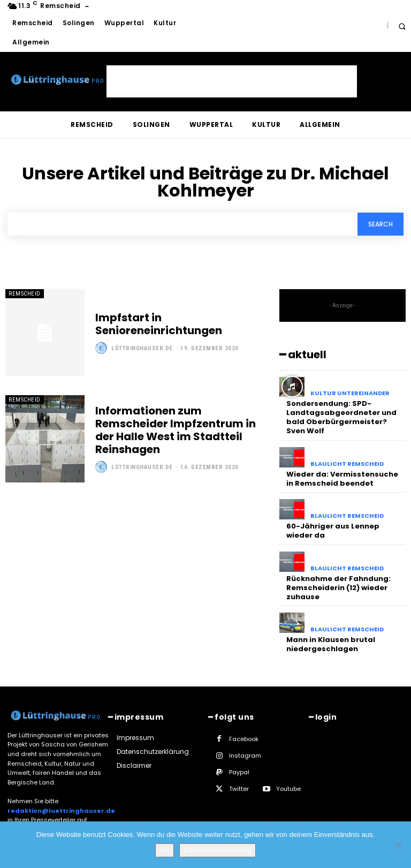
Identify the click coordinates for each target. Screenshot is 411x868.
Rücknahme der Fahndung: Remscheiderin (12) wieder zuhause (338, 588)
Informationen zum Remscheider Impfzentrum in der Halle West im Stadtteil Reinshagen (176, 430)
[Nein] (398, 845)
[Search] (380, 224)
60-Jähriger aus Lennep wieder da (333, 531)
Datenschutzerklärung (217, 850)
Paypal (239, 772)
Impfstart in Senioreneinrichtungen (159, 324)
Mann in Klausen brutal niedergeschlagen (331, 644)
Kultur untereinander (350, 393)
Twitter (239, 789)
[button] (402, 26)
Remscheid (25, 294)
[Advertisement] (232, 81)
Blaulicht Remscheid (347, 464)
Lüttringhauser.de (142, 348)
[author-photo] (102, 348)
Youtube (288, 789)
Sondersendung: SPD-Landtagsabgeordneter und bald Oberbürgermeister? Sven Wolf (341, 417)
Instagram (245, 756)
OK (165, 850)
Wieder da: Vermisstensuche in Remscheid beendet (342, 479)
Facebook (244, 739)
